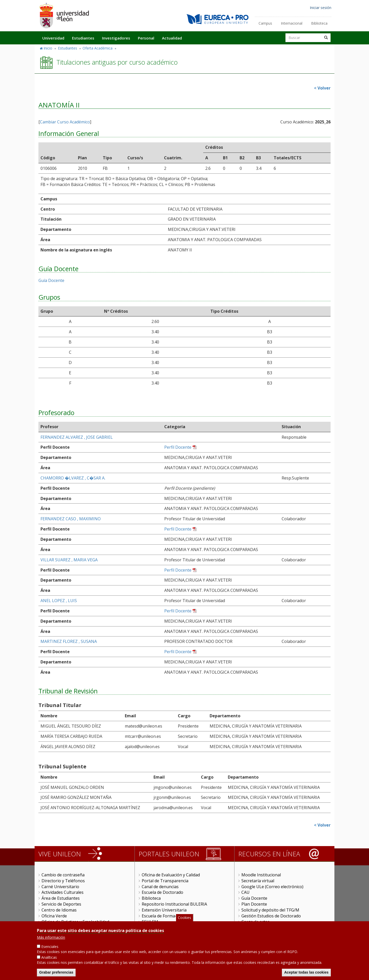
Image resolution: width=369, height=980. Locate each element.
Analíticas (49, 959)
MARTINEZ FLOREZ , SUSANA (69, 641)
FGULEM (150, 922)
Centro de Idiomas (59, 910)
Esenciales (50, 948)
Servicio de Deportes (61, 904)
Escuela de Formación (162, 916)
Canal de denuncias (160, 887)
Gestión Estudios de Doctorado (271, 916)
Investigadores (116, 38)
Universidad (53, 38)
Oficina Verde (54, 916)
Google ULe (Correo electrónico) (272, 887)
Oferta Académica (98, 48)
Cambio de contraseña (63, 875)
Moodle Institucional (261, 875)
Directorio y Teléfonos (63, 881)
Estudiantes (83, 38)
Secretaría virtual (258, 881)
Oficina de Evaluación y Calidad (171, 875)
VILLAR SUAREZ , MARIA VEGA (69, 560)
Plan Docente (254, 904)
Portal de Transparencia (165, 881)
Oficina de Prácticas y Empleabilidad (75, 922)
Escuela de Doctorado (162, 892)
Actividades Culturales (63, 892)
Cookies (184, 919)
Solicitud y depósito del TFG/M (270, 910)
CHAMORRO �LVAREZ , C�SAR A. (73, 478)
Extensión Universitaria (164, 910)
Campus (265, 23)
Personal (146, 38)
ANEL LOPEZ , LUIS (59, 601)
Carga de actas (255, 922)
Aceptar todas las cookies (306, 974)
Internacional (292, 23)
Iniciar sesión (321, 8)
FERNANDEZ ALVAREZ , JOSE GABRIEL (77, 437)
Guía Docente (51, 280)
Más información (51, 939)
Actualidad (172, 38)
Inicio (48, 48)
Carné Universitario (60, 887)
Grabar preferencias (56, 974)
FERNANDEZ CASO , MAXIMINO (71, 519)
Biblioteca (319, 23)
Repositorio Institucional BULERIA (174, 904)
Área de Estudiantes (61, 898)
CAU (245, 892)
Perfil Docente (178, 447)
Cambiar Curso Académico (65, 122)
